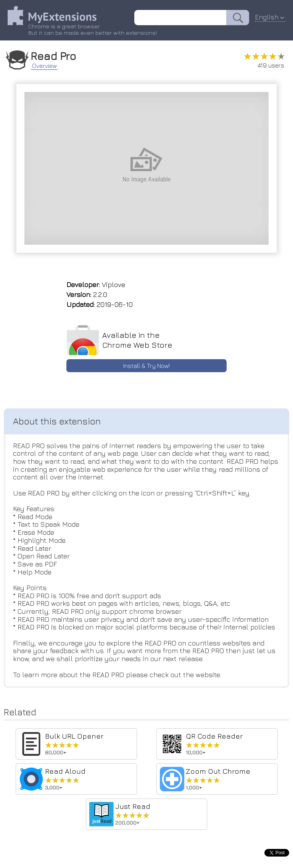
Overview (44, 66)
